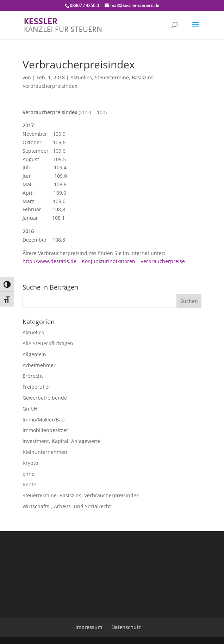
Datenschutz (126, 627)
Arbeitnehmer (39, 365)
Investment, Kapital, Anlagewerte (62, 441)
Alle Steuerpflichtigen (48, 343)
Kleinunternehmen (45, 452)
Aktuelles (81, 77)
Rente (29, 484)
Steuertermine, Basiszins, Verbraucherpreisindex (81, 495)
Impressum (89, 627)
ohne (29, 474)
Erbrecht (33, 376)
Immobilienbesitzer (45, 430)
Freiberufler (36, 387)
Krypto (30, 463)
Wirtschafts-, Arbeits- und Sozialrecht (67, 506)
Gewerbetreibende (45, 398)
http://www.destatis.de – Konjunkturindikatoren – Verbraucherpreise (104, 261)
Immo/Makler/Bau (44, 420)
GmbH (30, 409)
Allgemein (34, 354)
